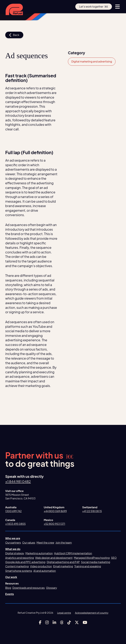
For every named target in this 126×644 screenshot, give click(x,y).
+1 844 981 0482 (19, 481)
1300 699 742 (13, 511)
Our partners (13, 543)
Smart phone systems (19, 571)
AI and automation (45, 571)
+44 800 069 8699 (55, 511)
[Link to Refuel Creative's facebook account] (40, 622)
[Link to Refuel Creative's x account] (77, 622)
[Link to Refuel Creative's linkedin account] (54, 622)
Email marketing (63, 566)
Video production (41, 566)
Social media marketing (96, 562)
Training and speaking (88, 566)
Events (10, 594)
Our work (11, 577)
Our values (29, 543)
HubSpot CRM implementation (73, 553)
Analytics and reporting (20, 558)
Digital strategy (15, 553)
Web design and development (54, 558)
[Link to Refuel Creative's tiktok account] (69, 622)
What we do (13, 549)
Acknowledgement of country (92, 613)
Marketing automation (39, 553)
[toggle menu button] (117, 7)
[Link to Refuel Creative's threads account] (62, 622)
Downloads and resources (29, 588)
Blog (8, 588)
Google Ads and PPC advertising (25, 562)
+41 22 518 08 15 (92, 511)
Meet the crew (45, 543)
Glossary (52, 588)
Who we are (13, 538)
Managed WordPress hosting (92, 558)
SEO (114, 558)
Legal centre (63, 613)
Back (14, 35)
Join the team (64, 543)
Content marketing (17, 566)
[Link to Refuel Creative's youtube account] (85, 622)
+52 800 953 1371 (54, 524)
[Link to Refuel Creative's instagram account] (47, 622)
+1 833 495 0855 (15, 524)
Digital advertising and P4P (63, 562)
